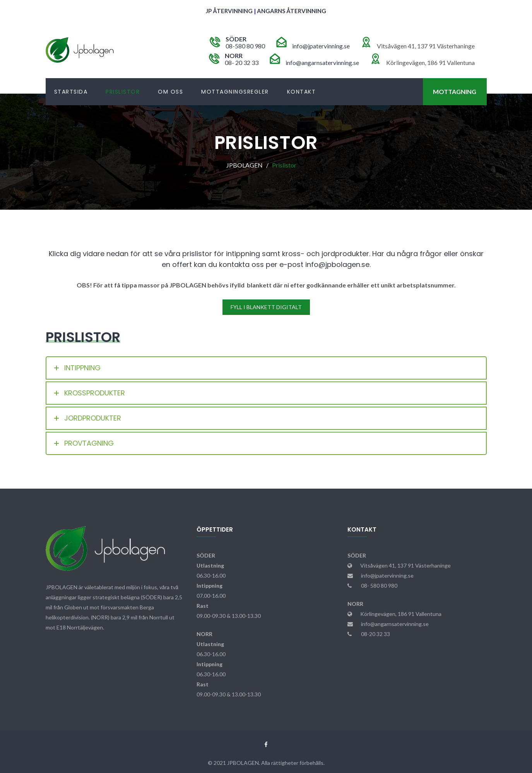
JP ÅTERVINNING (229, 11)
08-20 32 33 (375, 634)
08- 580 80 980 (379, 586)
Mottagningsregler (235, 92)
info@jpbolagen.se (337, 264)
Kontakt (302, 92)
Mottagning (455, 91)
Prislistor (123, 92)
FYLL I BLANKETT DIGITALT (266, 307)
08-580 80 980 (245, 46)
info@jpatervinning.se (321, 46)
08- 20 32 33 (242, 62)
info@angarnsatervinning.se (322, 62)
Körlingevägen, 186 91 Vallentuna (401, 614)
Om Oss (170, 92)
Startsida (71, 92)
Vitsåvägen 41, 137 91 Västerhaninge (405, 565)
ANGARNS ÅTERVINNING (292, 11)
